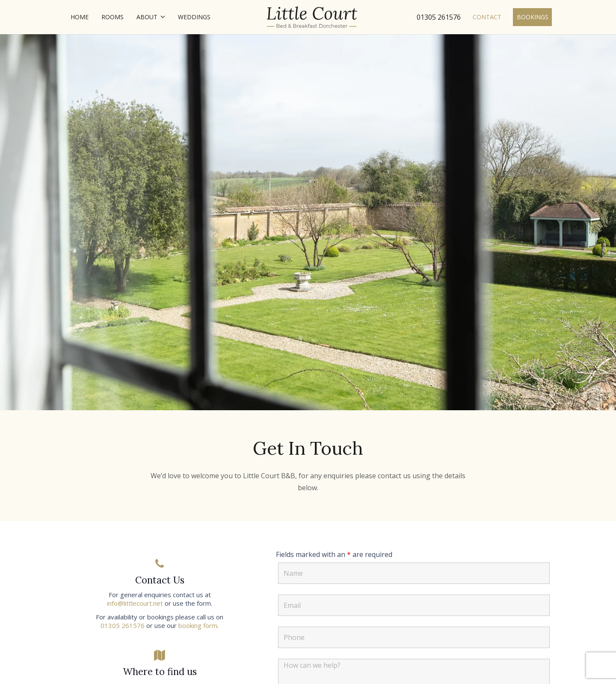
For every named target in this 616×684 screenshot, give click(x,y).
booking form (198, 625)
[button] (161, 17)
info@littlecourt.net (135, 603)
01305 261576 (123, 625)
